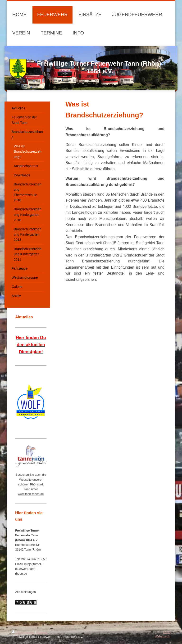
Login (167, 632)
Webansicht (163, 636)
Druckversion (23, 633)
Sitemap (42, 633)
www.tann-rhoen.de (31, 494)
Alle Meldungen (25, 592)
